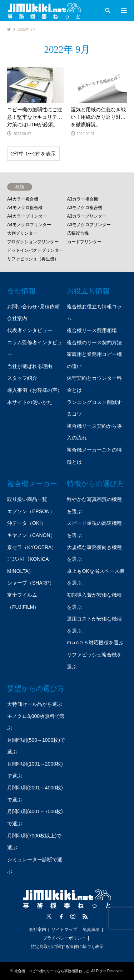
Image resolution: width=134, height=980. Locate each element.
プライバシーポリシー (64, 938)
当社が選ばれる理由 (30, 366)
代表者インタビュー (30, 330)
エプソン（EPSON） (31, 511)
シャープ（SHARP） (31, 583)
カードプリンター (84, 242)
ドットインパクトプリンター (35, 250)
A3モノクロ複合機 (85, 208)
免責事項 (91, 930)
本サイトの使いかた (30, 402)
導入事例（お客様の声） (35, 390)
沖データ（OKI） (26, 523)
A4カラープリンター (27, 216)
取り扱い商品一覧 (27, 499)
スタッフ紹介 (22, 378)
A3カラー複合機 (83, 199)
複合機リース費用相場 (92, 330)
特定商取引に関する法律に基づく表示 (67, 947)
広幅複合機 (78, 233)
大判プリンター (22, 233)
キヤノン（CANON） (31, 535)
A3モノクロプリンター (89, 225)
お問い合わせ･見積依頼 (33, 307)
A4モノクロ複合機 (25, 208)
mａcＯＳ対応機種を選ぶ (95, 643)
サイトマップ (64, 930)
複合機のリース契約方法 (94, 342)
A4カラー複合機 (23, 199)
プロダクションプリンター (33, 242)
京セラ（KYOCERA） (32, 547)
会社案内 (17, 318)
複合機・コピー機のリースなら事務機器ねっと (52, 971)
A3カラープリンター (87, 216)
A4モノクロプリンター (29, 225)
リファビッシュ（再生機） (33, 259)
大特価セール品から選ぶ (35, 704)
